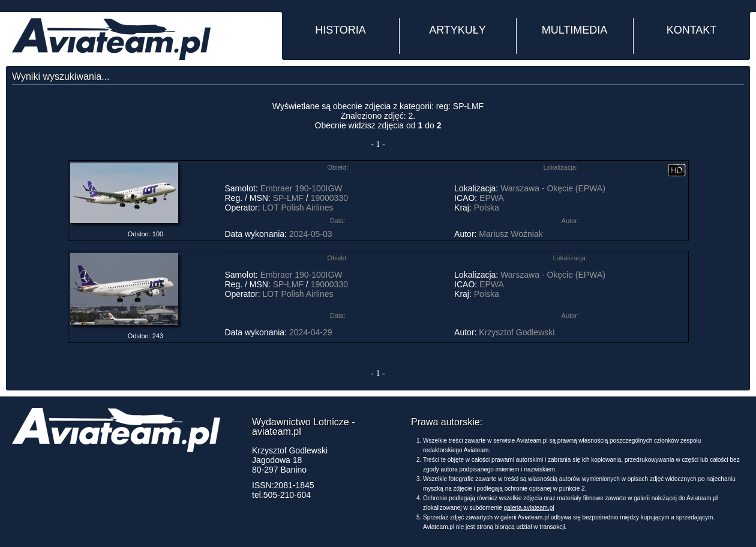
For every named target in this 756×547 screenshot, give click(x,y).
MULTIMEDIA (575, 30)
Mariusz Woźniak (511, 234)
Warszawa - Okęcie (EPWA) (553, 188)
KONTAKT (692, 30)
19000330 (329, 198)
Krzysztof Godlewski (517, 332)
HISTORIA (340, 30)
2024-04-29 (311, 332)
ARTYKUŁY (457, 30)
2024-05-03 (311, 234)
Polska (487, 208)
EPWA (491, 198)
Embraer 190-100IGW (301, 188)
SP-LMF (288, 198)
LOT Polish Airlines (298, 208)
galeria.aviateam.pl (529, 508)
